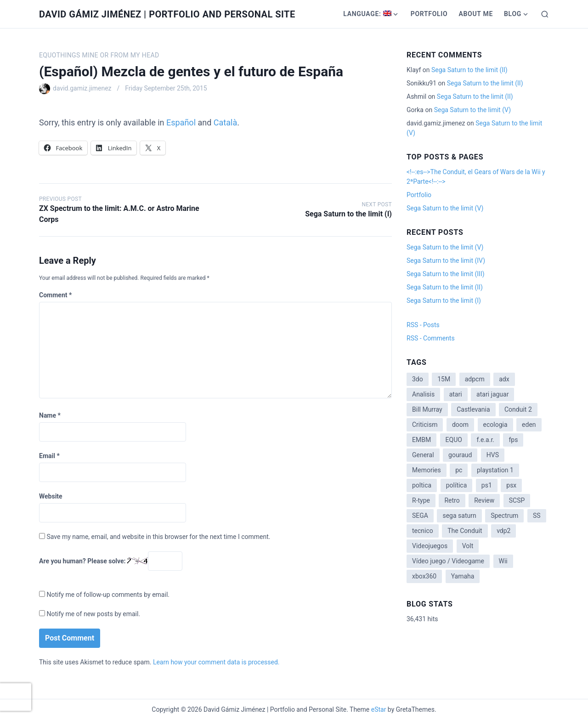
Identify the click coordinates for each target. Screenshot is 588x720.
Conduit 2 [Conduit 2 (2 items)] (518, 409)
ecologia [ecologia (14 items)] (495, 425)
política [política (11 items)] (457, 485)
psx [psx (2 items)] (511, 485)
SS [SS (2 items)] (537, 516)
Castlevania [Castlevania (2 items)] (473, 409)
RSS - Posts (423, 325)
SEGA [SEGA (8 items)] (420, 516)
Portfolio (429, 14)
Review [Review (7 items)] (484, 500)
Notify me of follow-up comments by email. (108, 595)
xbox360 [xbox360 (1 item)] (424, 576)
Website (51, 496)
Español (181, 122)
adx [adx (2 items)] (504, 379)
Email (49, 456)
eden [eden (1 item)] (529, 425)
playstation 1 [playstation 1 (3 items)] (495, 470)
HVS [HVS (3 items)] (493, 455)
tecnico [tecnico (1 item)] (423, 531)
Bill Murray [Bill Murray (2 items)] (427, 409)
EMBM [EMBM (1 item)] (421, 440)
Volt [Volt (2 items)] (468, 546)
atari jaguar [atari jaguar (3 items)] (492, 394)
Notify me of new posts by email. (93, 614)
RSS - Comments (431, 338)
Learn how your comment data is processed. (216, 662)
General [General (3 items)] (423, 455)
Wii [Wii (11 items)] (503, 561)
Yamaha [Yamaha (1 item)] (463, 576)
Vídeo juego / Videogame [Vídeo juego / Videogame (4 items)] (448, 561)
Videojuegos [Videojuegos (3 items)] (430, 546)
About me (476, 14)
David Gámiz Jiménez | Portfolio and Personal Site (167, 14)
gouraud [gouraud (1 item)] (460, 455)
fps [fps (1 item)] (513, 440)
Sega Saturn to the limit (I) (348, 214)
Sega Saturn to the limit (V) (472, 110)
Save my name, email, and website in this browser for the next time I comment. (158, 537)
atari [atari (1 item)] (456, 394)
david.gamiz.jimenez (82, 88)
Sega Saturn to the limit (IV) (446, 261)
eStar (379, 709)
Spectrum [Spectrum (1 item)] (504, 516)
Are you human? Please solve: (111, 561)
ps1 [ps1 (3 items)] (487, 485)
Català (225, 122)
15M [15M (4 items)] (444, 379)
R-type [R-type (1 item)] (421, 500)
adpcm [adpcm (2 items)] (475, 379)
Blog (513, 14)
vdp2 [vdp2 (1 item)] (503, 531)
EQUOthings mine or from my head (99, 55)
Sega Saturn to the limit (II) (469, 70)
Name (50, 415)
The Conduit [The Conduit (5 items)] (465, 531)
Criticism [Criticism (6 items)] (425, 425)
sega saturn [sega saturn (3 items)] (459, 516)
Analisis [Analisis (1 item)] (423, 394)
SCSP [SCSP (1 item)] (517, 500)
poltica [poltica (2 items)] (422, 485)
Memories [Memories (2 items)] (427, 470)
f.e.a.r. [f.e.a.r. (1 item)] (485, 440)
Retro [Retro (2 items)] (452, 500)
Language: (367, 14)
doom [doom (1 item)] (460, 425)
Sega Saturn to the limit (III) (446, 274)
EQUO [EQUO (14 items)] (454, 440)
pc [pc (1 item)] (459, 470)
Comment (55, 295)
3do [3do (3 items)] (418, 379)
